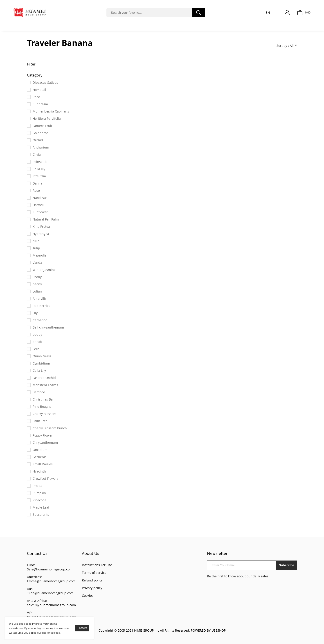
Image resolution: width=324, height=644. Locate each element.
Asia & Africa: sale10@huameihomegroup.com (51, 603)
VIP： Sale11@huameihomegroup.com (52, 615)
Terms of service (94, 573)
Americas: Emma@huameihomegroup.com (51, 579)
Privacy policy (92, 588)
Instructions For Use (97, 565)
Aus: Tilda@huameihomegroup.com (50, 591)
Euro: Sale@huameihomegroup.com (50, 567)
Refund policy (92, 580)
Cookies (88, 596)
